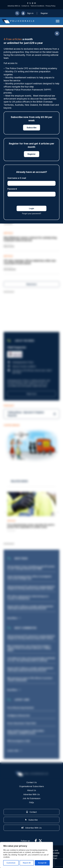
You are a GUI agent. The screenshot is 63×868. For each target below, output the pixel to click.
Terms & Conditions (37, 6)
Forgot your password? (32, 213)
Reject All (27, 863)
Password (12, 189)
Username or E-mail (17, 178)
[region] (26, 855)
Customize (11, 863)
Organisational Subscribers (32, 786)
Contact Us (25, 6)
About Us (32, 790)
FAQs (31, 802)
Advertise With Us (14, 6)
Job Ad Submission (31, 798)
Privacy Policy (50, 6)
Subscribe (32, 128)
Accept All (42, 863)
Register (32, 154)
